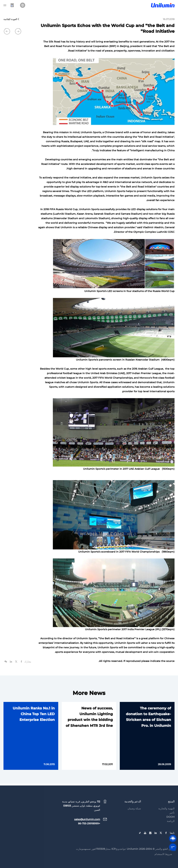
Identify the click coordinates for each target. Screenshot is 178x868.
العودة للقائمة (12, 19)
